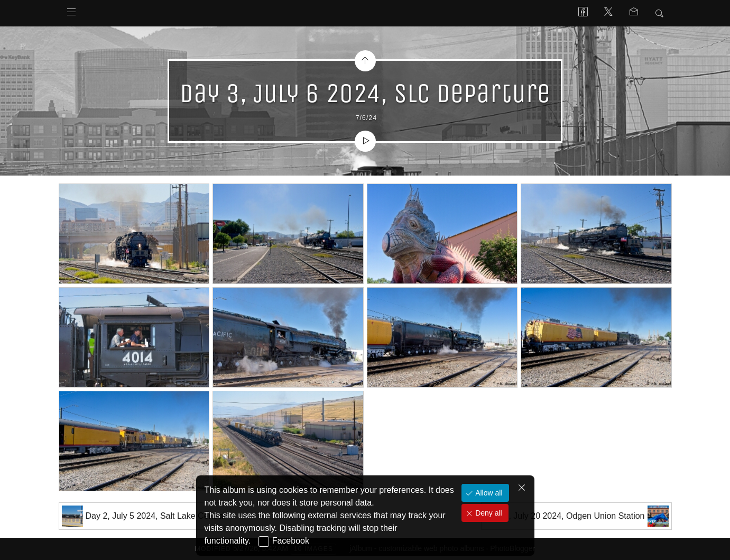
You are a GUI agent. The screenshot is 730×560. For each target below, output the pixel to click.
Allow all (488, 493)
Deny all (487, 513)
